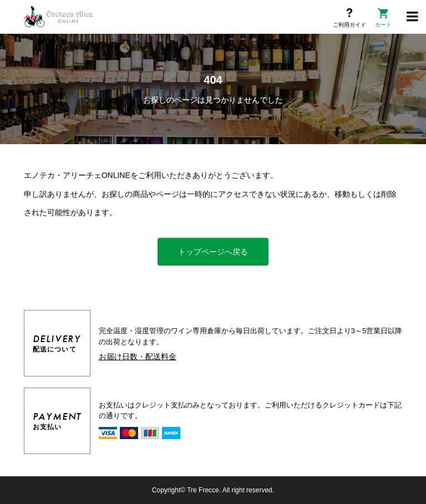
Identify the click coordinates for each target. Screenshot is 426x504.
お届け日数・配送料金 (138, 357)
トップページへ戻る (213, 252)
